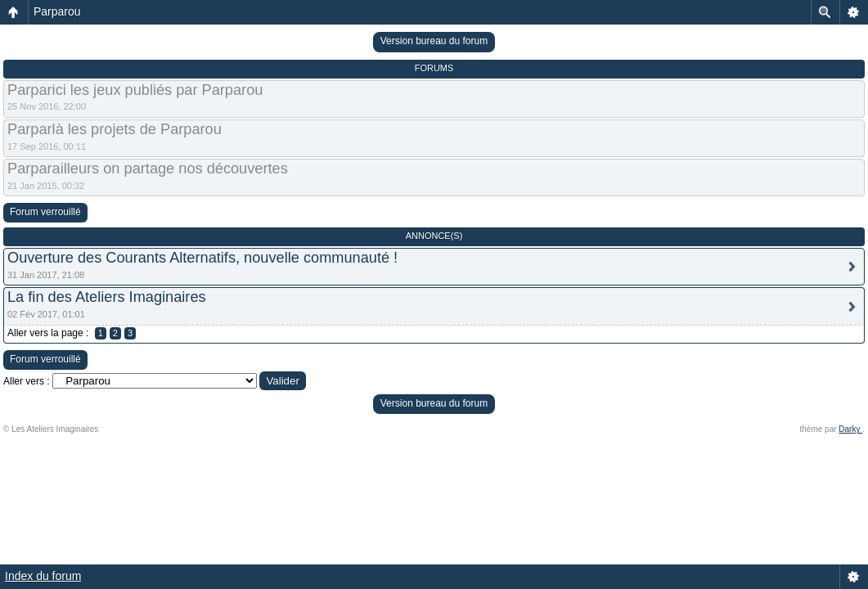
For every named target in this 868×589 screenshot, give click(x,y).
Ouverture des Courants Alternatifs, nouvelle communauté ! (202, 258)
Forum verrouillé (45, 212)
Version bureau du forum (434, 41)
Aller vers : (27, 381)
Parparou (57, 11)
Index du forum (43, 576)
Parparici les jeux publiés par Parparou (135, 90)
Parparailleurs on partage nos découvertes (148, 169)
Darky (850, 429)
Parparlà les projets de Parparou (115, 129)
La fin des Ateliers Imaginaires (107, 297)
